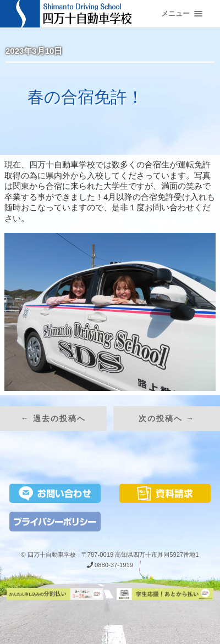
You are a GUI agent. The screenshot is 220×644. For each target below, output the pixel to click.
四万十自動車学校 (52, 555)
